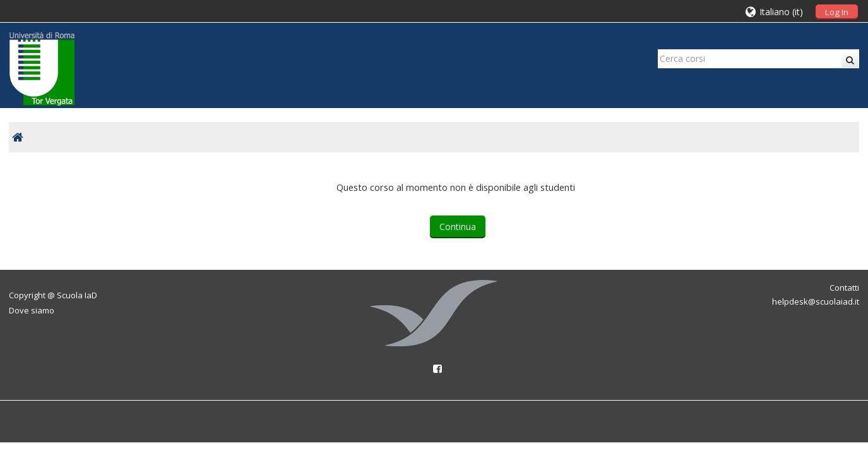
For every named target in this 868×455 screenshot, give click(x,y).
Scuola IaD (77, 295)
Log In (837, 12)
